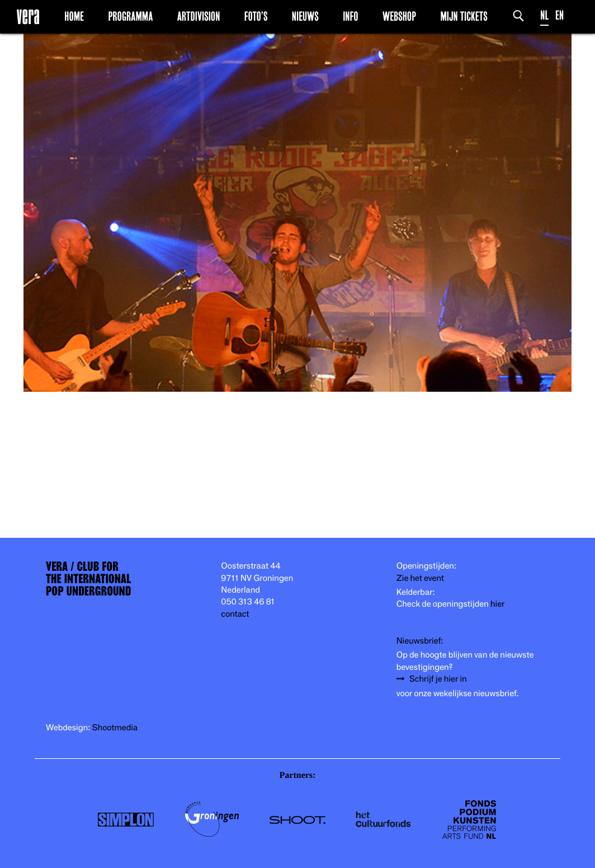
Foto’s (256, 16)
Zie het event (420, 578)
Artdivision (199, 16)
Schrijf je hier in (438, 679)
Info (350, 16)
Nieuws (305, 16)
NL (544, 15)
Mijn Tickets (464, 16)
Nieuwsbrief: (420, 641)
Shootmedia (115, 728)
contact (235, 614)
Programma (130, 16)
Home (74, 16)
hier (497, 604)
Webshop (399, 16)
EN (559, 15)
